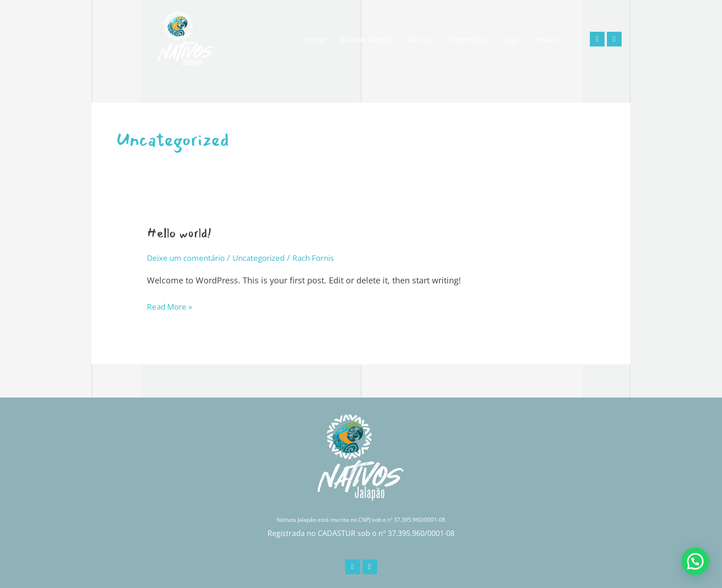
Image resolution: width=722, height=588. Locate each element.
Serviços (421, 40)
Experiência (469, 40)
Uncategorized (266, 258)
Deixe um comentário (189, 258)
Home (315, 40)
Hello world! (182, 233)
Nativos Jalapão (366, 40)
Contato (545, 40)
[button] (695, 561)
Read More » (171, 306)
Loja (510, 40)
